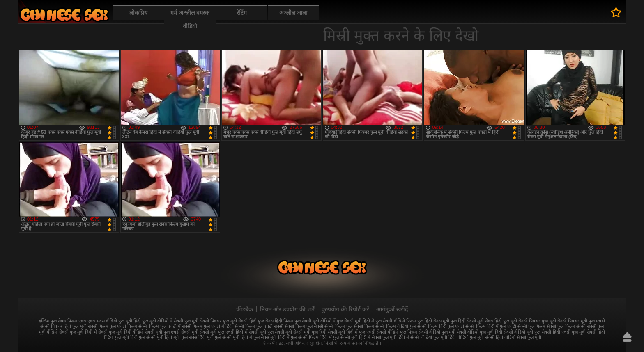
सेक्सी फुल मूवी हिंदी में (78, 332)
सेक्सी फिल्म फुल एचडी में (160, 326)
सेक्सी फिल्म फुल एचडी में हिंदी (207, 326)
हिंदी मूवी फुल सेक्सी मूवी (219, 337)
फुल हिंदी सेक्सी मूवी (467, 321)
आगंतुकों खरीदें (392, 309)
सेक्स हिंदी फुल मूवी (501, 321)
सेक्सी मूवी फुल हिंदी (310, 332)
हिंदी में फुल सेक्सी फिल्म (298, 337)
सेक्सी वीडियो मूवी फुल (522, 332)
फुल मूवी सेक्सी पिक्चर (203, 321)
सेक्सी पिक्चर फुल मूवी (537, 321)
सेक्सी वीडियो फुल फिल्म (397, 332)
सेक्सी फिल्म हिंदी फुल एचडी (441, 326)
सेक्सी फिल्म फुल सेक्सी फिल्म (349, 326)
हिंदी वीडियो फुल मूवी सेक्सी (471, 337)
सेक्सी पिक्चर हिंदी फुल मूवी (63, 326)
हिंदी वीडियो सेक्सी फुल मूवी (519, 337)
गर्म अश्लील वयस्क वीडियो (190, 19)
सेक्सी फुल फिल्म (531, 326)
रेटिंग (242, 13)
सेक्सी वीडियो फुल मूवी (437, 332)
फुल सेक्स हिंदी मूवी (64, 15)
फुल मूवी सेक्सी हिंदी (240, 321)
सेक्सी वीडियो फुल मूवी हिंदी (480, 332)
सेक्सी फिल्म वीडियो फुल (396, 326)
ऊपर (627, 337)
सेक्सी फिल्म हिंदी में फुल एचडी (491, 326)
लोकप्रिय (138, 13)
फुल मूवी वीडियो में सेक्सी (163, 321)
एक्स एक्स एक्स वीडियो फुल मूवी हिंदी (109, 321)
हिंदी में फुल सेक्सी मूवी (339, 337)
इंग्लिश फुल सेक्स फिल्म (58, 321)
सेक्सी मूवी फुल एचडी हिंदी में (223, 332)
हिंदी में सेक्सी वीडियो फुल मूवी (422, 337)
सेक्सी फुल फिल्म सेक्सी (566, 326)
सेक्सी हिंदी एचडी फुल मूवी (563, 332)
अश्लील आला (294, 13)
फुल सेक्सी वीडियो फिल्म (396, 321)
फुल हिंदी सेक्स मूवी (433, 321)
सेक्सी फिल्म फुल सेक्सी (304, 326)
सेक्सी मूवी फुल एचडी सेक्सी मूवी (172, 332)
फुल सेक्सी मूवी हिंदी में (355, 321)
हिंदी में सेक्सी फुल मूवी (378, 337)
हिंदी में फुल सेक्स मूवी (259, 337)
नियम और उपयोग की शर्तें (287, 309)
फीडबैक (245, 309)
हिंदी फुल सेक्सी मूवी (147, 337)
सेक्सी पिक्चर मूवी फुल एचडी (581, 321)
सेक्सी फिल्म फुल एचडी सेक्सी (259, 326)
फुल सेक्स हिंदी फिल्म (276, 321)
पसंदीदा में (616, 12)
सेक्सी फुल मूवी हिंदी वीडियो (121, 332)
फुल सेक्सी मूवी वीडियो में (315, 321)
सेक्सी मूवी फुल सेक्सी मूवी (270, 332)
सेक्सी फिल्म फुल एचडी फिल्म (113, 326)
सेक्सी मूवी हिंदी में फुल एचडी (352, 332)
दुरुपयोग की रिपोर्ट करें (345, 309)
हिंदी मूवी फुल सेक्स (181, 337)
